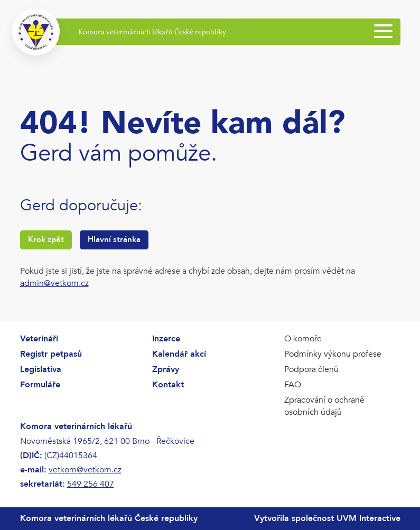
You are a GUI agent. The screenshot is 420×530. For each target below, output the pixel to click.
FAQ (293, 385)
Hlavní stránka (114, 239)
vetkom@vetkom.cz (85, 470)
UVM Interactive (368, 518)
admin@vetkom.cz (54, 283)
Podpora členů (311, 369)
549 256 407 (91, 484)
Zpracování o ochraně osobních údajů (324, 406)
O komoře (303, 339)
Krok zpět (46, 239)
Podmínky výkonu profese (333, 354)
